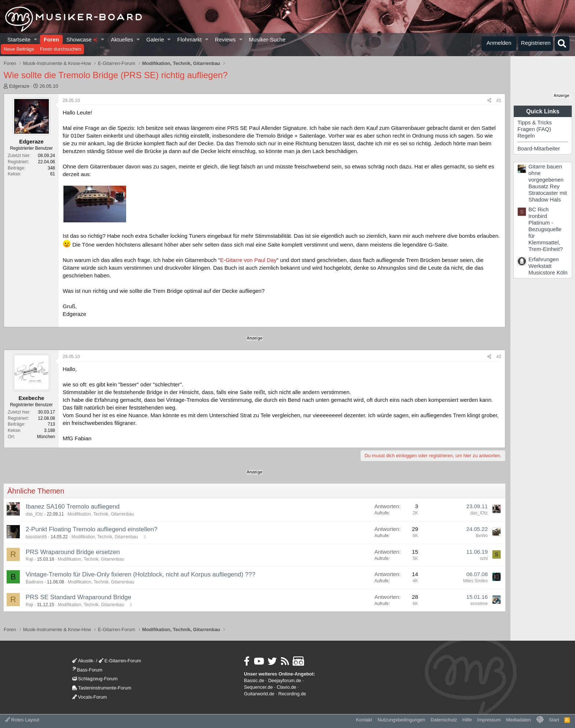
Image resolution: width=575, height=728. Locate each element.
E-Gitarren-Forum (120, 661)
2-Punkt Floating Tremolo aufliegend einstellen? (91, 529)
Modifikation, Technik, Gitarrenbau (101, 514)
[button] (36, 39)
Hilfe (467, 720)
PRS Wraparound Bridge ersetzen (73, 552)
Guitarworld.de (259, 694)
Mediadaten (519, 720)
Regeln (526, 136)
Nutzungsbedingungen (401, 720)
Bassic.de (254, 680)
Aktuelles (122, 39)
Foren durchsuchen (61, 49)
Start (554, 720)
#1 (499, 101)
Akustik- (83, 661)
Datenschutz (444, 720)
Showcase (82, 39)
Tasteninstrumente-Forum (102, 688)
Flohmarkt (189, 39)
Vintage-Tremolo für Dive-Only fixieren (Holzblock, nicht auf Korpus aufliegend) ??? (140, 574)
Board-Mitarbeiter (539, 148)
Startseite (19, 39)
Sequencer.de (258, 687)
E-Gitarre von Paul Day (248, 260)
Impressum (489, 720)
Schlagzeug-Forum (95, 679)
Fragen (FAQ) (534, 129)
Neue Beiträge (19, 49)
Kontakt (364, 720)
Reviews (225, 39)
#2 (499, 357)
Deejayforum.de (285, 680)
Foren (51, 39)
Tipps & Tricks (535, 122)
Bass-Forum (87, 670)
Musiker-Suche (267, 39)
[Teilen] (489, 101)
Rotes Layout (22, 720)
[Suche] (562, 44)
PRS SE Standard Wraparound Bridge (78, 597)
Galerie (155, 39)
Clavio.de (287, 687)
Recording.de (292, 694)
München (46, 437)
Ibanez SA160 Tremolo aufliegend (73, 507)
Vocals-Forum (90, 697)
